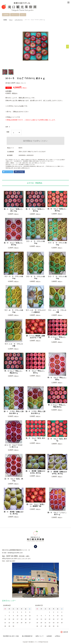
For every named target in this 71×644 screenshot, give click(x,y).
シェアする (19, 172)
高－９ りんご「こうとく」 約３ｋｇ (57, 514)
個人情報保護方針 (27, 636)
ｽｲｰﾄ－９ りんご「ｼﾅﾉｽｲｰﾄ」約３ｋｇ (14, 446)
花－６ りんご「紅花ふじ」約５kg (57, 210)
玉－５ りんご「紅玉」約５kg (35, 439)
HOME (5, 20)
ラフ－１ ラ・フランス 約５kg (35, 242)
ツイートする (8, 172)
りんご (11, 20)
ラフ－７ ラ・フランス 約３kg (57, 278)
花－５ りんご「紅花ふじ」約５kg (35, 210)
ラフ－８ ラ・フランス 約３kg (14, 311)
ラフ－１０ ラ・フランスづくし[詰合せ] (35, 311)
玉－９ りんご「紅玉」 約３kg (14, 480)
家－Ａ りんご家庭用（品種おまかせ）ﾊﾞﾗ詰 (35, 337)
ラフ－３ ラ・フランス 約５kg (14, 277)
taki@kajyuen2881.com (15, 553)
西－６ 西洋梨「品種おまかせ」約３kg (14, 513)
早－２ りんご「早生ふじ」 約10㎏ (57, 338)
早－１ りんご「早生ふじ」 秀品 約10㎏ (57, 406)
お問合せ (58, 636)
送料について (40, 636)
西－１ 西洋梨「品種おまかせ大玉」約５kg (35, 472)
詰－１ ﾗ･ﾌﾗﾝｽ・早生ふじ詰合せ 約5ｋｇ (14, 412)
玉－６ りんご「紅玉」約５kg (57, 440)
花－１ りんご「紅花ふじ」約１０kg (14, 210)
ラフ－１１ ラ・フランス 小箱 (57, 311)
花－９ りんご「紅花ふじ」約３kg (14, 244)
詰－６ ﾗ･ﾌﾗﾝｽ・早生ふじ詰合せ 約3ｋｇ (36, 412)
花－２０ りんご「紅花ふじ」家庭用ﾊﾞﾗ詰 (35, 505)
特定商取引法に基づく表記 (11, 636)
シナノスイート (19, 20)
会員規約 (49, 636)
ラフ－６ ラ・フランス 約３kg (35, 278)
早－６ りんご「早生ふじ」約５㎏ (35, 372)
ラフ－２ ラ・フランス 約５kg (57, 244)
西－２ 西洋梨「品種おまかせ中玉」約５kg (57, 473)
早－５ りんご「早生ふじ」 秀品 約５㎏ (14, 372)
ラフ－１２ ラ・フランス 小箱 (14, 345)
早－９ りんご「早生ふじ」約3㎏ (57, 379)
